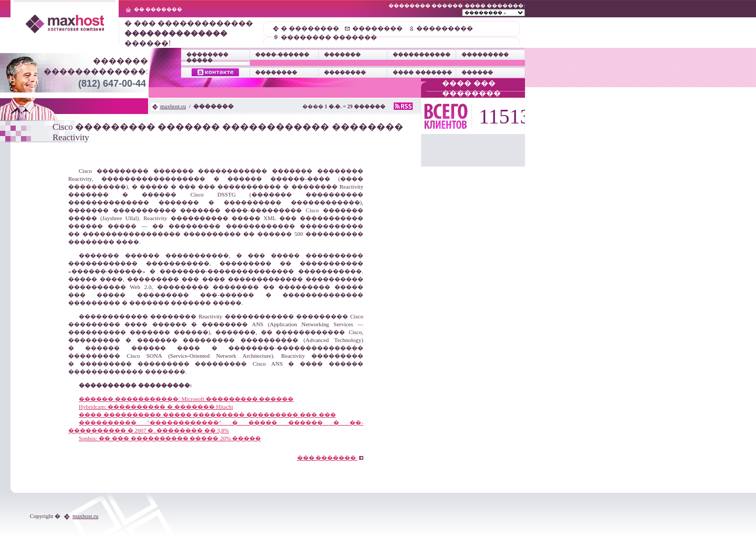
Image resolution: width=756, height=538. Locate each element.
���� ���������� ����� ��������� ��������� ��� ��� (207, 415)
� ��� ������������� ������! (189, 33)
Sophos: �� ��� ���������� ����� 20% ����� (170, 438)
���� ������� (422, 72)
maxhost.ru (173, 106)
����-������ (282, 54)
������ (477, 72)
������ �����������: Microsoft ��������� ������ (186, 399)
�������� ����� (207, 57)
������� (342, 54)
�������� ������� (329, 37)
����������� (422, 54)
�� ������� (158, 9)
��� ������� (330, 458)
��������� (445, 28)
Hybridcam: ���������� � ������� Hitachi (156, 407)
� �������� (310, 28)
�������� (377, 28)
